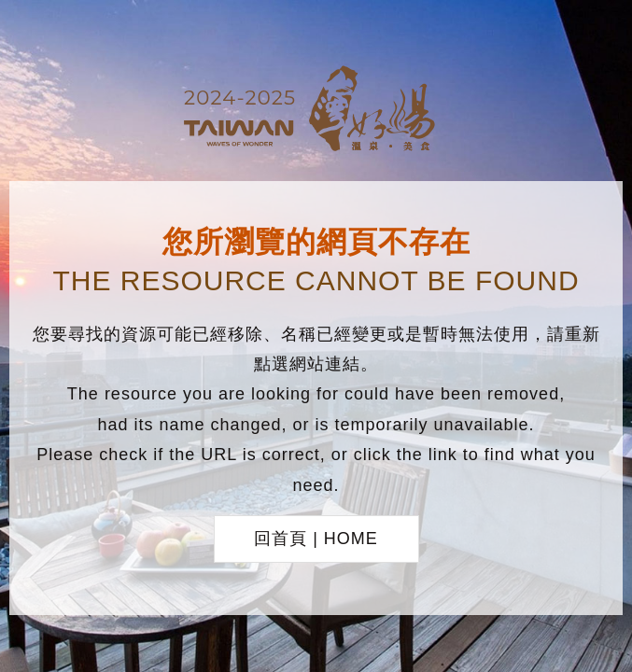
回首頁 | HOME (316, 539)
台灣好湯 (316, 111)
